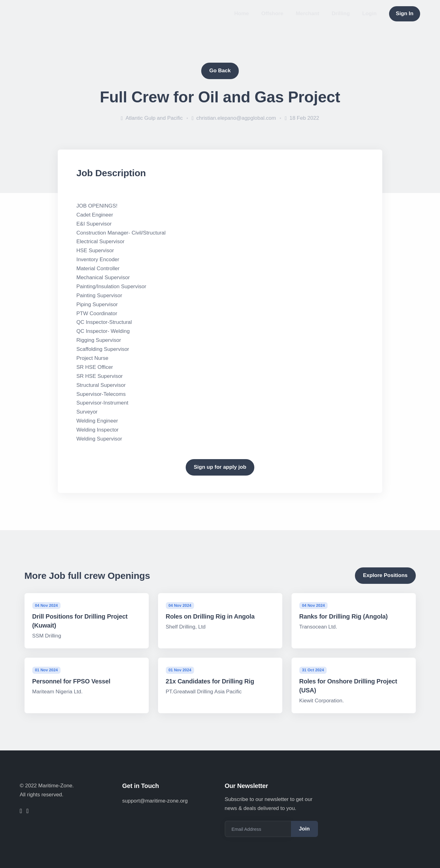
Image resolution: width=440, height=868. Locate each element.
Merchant (307, 13)
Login (370, 13)
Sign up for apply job (220, 467)
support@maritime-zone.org (155, 801)
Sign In (405, 13)
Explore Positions (385, 575)
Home (241, 13)
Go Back (220, 71)
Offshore (272, 13)
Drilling (341, 13)
